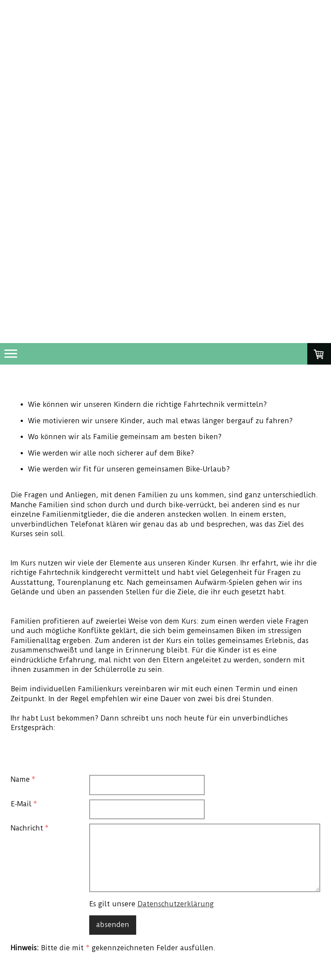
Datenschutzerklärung (176, 904)
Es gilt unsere (151, 904)
